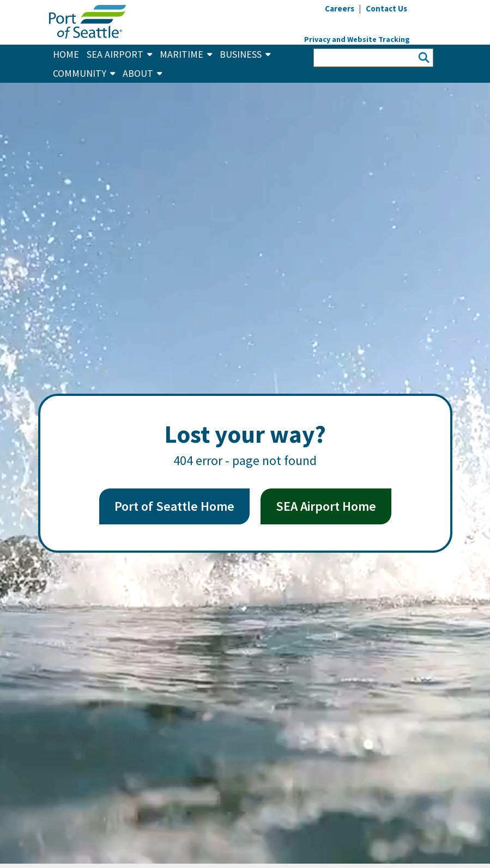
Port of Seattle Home (174, 506)
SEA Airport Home (326, 506)
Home (66, 54)
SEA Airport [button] (119, 54)
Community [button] (84, 73)
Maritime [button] (186, 54)
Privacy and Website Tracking (357, 39)
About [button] (142, 73)
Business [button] (245, 54)
